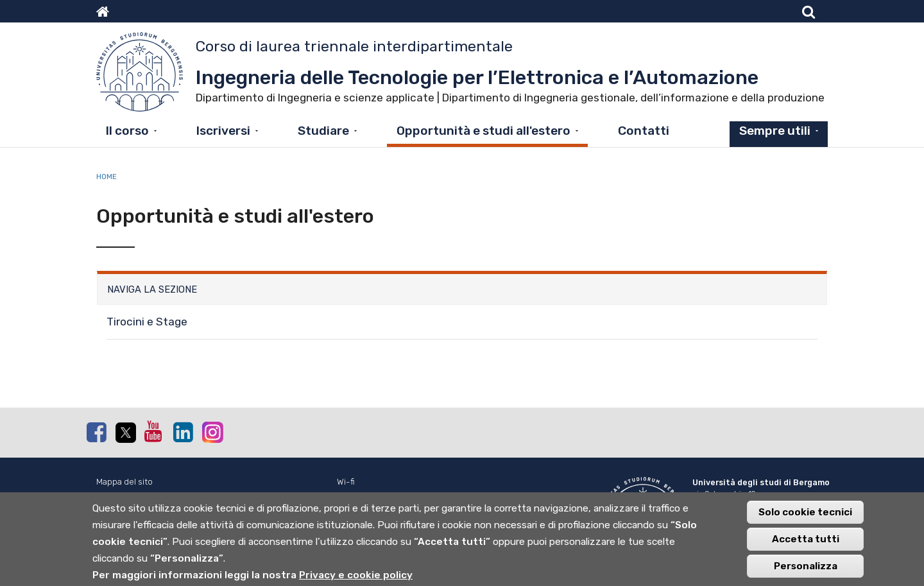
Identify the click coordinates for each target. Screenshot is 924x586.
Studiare (323, 131)
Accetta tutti (806, 546)
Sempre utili (775, 131)
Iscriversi (223, 131)
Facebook (96, 432)
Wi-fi (346, 482)
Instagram (212, 432)
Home (107, 177)
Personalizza (806, 573)
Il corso (127, 131)
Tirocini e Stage (147, 322)
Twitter (125, 433)
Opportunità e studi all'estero (483, 131)
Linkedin (183, 432)
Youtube (154, 431)
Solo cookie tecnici (805, 519)
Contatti (644, 131)
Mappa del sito (124, 482)
